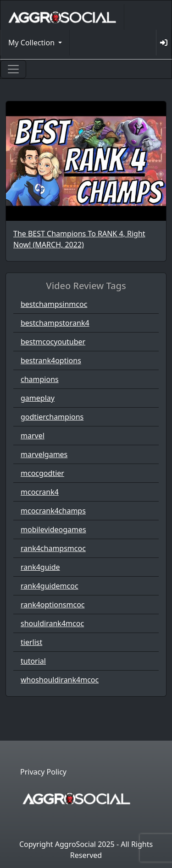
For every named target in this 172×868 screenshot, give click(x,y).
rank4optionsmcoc (53, 605)
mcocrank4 (40, 492)
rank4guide (40, 567)
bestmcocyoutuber (53, 342)
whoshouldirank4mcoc (60, 680)
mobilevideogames (53, 530)
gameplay (38, 398)
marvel (33, 436)
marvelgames (44, 454)
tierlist (31, 642)
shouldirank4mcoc (52, 623)
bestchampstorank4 (55, 323)
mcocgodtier (42, 473)
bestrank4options (51, 360)
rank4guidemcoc (50, 586)
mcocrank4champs (53, 511)
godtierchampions (52, 417)
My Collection (32, 43)
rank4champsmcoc (53, 548)
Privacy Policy (43, 772)
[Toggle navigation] (13, 69)
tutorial (33, 661)
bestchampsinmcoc (54, 304)
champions (40, 379)
